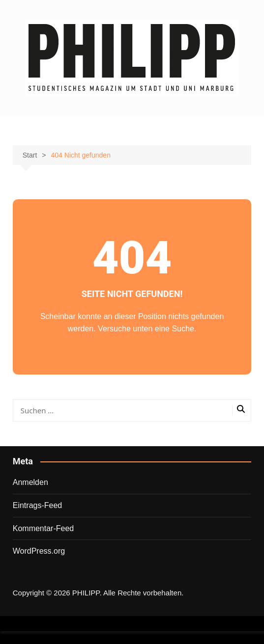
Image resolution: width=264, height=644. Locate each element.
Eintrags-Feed (38, 505)
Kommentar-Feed (44, 528)
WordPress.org (39, 551)
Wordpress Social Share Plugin (84, 637)
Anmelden (30, 482)
